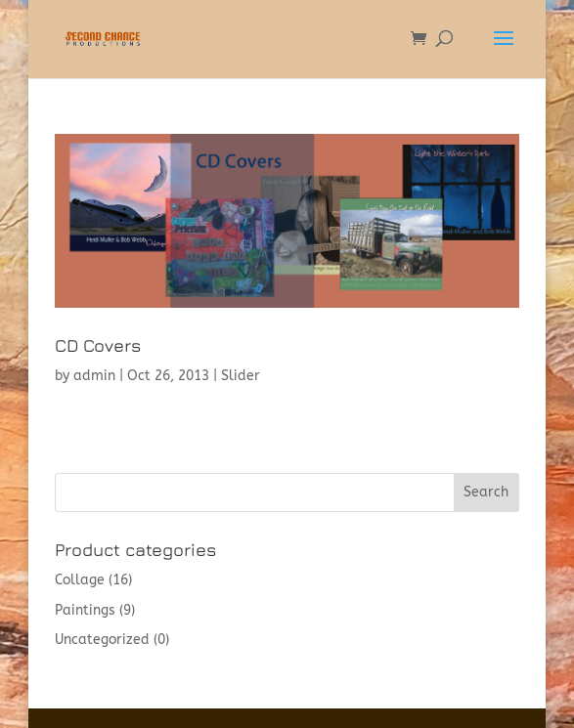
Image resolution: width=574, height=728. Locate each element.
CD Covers (98, 345)
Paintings (85, 610)
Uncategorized (102, 640)
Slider (241, 376)
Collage (80, 580)
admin (94, 376)
